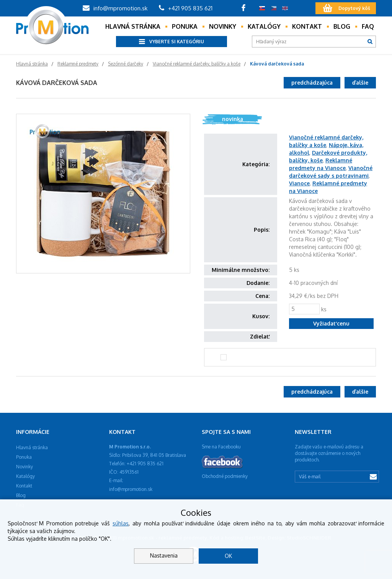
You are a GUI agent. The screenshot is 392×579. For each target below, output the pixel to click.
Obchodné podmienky (225, 476)
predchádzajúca (312, 83)
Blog (342, 26)
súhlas (121, 523)
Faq (368, 26)
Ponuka (185, 26)
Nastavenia (164, 555)
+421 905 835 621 (186, 8)
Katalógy (264, 26)
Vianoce (299, 183)
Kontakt (307, 26)
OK (228, 556)
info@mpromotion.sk (115, 8)
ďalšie (360, 83)
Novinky (223, 26)
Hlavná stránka (133, 26)
